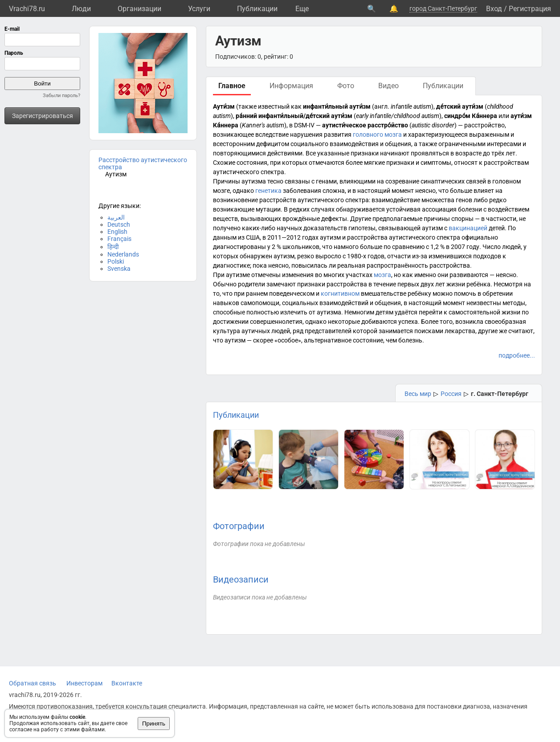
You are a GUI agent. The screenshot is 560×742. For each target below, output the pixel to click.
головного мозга (377, 135)
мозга (382, 275)
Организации (139, 9)
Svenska (119, 269)
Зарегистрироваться (43, 116)
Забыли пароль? (61, 96)
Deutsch (119, 224)
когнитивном (340, 294)
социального (309, 144)
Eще (302, 9)
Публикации (257, 9)
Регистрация (530, 9)
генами (326, 181)
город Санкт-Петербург (443, 8)
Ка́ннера (484, 116)
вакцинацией (468, 228)
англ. (382, 106)
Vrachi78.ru (27, 9)
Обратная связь (33, 683)
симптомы (436, 163)
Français (119, 239)
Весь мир (418, 394)
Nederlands (123, 254)
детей (497, 228)
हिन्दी (113, 247)
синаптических (443, 181)
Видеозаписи (241, 579)
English (117, 232)
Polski (116, 261)
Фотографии (239, 526)
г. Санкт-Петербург (500, 394)
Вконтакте (127, 683)
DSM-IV (304, 125)
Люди (81, 9)
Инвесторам (84, 683)
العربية (116, 217)
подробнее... (517, 355)
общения (398, 144)
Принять (154, 724)
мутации (268, 209)
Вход (494, 9)
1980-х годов (366, 256)
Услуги (199, 9)
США (253, 237)
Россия (451, 394)
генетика (268, 191)
